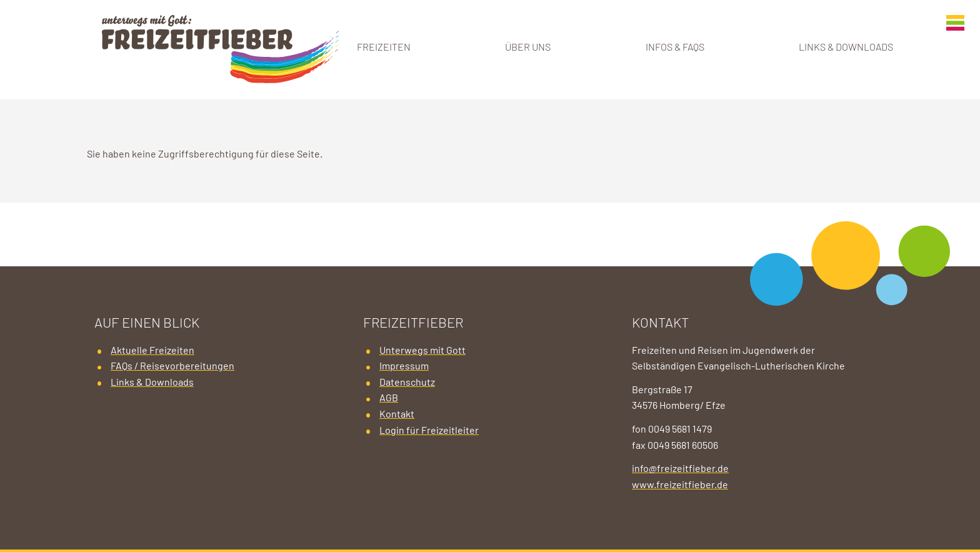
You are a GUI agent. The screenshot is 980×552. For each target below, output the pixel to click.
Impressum (404, 366)
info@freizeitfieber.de (680, 469)
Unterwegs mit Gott (422, 351)
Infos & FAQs (675, 48)
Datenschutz (407, 383)
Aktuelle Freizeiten (152, 351)
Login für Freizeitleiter (429, 431)
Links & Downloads (846, 48)
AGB (389, 398)
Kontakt (397, 414)
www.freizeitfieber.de (680, 485)
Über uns (528, 48)
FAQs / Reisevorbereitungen (172, 366)
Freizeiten (384, 48)
